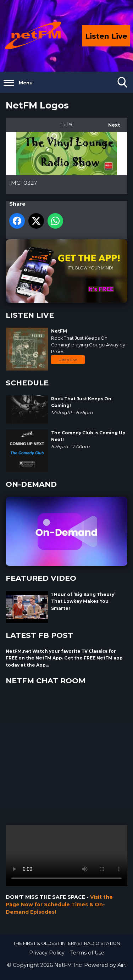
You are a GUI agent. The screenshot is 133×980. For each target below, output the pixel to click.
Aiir (121, 965)
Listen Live (68, 360)
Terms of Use (87, 953)
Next (111, 123)
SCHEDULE (27, 383)
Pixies (58, 352)
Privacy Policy (47, 953)
